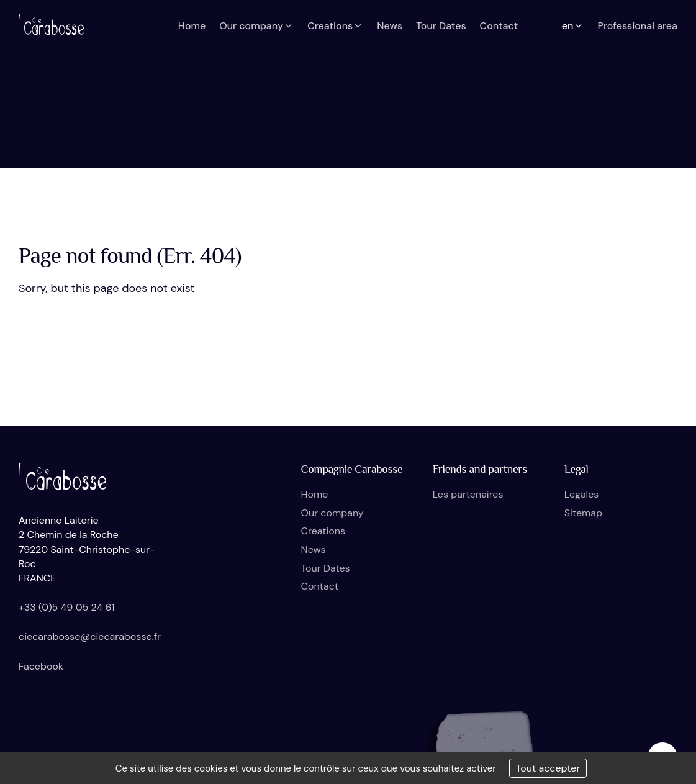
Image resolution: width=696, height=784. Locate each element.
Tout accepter (548, 768)
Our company (332, 513)
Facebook (41, 666)
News (314, 549)
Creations (323, 531)
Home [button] (192, 26)
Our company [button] (256, 26)
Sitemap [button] (583, 513)
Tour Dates (326, 568)
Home (315, 494)
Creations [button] (335, 26)
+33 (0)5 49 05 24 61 (67, 607)
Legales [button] (581, 494)
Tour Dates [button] (441, 26)
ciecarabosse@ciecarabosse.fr (90, 636)
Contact (320, 586)
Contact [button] (499, 26)
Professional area (637, 26)
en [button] (573, 26)
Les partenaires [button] (468, 494)
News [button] (390, 26)
